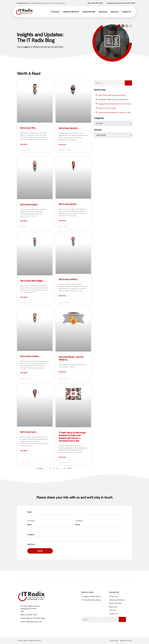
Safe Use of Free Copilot (107, 108)
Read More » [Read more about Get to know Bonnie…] (63, 221)
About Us (115, 12)
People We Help (89, 12)
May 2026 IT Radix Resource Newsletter (113, 100)
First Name (31, 521)
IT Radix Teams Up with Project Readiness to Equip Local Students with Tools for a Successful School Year (72, 437)
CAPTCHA (31, 544)
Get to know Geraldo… (69, 128)
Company (31, 535)
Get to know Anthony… (69, 279)
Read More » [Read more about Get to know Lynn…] (24, 451)
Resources (103, 12)
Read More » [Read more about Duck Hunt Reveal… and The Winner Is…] (63, 372)
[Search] (128, 83)
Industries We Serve (71, 12)
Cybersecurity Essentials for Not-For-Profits (115, 112)
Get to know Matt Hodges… (32, 281)
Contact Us (127, 12)
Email (30, 525)
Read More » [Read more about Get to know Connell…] (24, 373)
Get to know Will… (28, 128)
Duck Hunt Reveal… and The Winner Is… (71, 358)
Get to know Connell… (30, 356)
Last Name (79, 521)
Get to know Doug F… (30, 204)
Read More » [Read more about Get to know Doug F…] (24, 221)
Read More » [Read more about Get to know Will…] (24, 144)
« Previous (40, 468)
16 (64, 468)
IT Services (55, 12)
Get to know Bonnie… (68, 204)
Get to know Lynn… (28, 432)
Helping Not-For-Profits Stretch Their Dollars (115, 104)
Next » (70, 468)
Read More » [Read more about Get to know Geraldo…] (63, 145)
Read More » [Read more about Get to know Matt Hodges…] (24, 297)
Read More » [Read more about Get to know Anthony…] (63, 296)
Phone (78, 525)
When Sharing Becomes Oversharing (112, 95)
